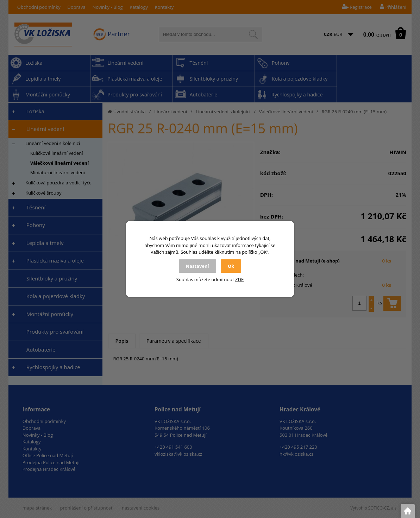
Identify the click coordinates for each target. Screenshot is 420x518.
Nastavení (198, 266)
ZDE (239, 279)
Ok (231, 266)
